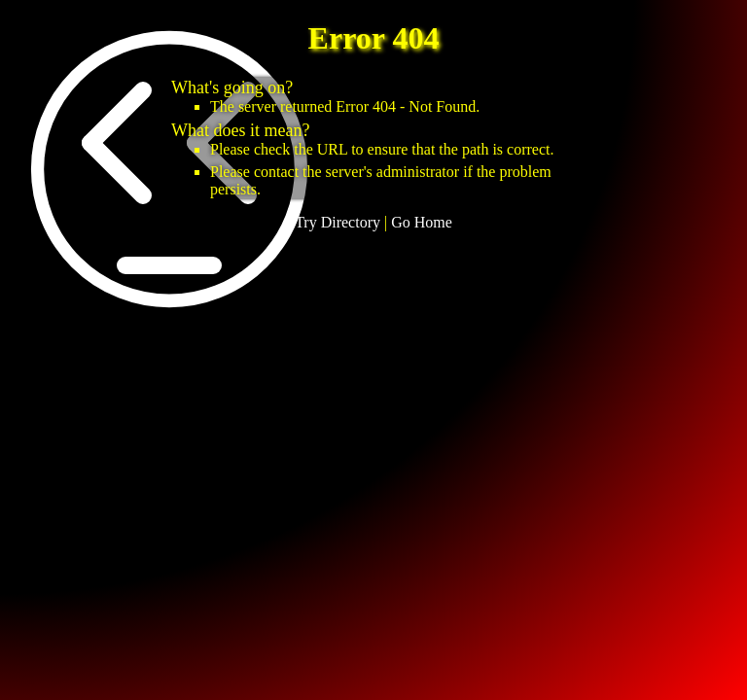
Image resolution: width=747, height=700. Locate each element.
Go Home (422, 222)
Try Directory (338, 222)
